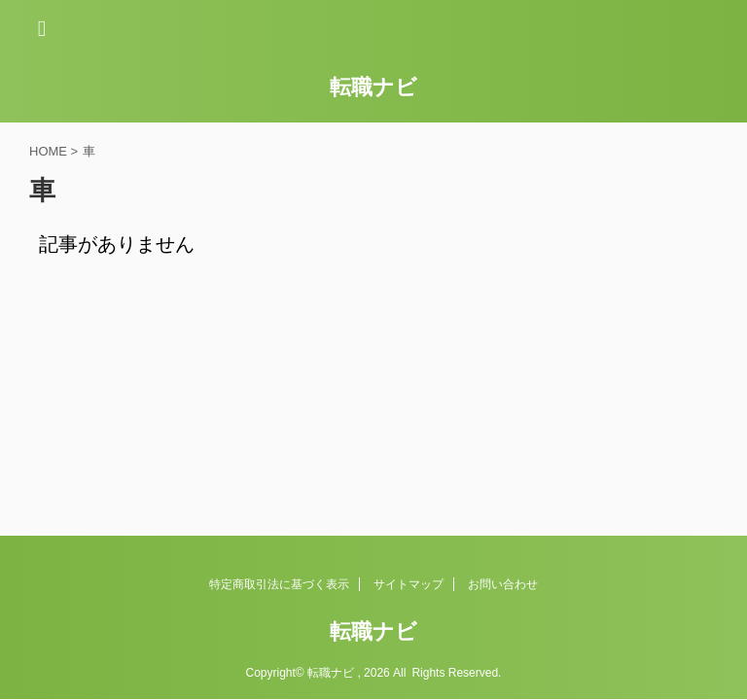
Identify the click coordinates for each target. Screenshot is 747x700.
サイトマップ (409, 584)
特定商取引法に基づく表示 (279, 584)
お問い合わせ (503, 584)
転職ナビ (373, 87)
